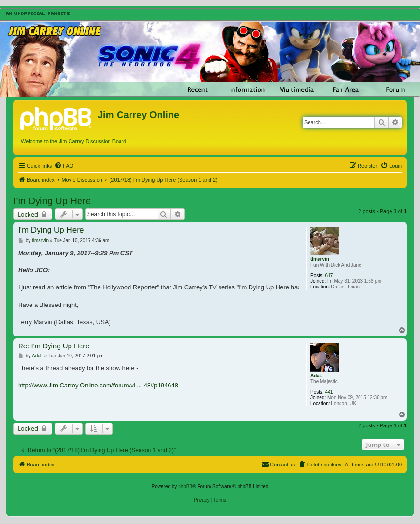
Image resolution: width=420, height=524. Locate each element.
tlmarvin (320, 259)
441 (329, 392)
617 (329, 275)
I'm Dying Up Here (52, 201)
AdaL (316, 376)
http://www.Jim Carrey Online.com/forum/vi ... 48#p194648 (98, 385)
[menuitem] (64, 166)
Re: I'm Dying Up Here (54, 346)
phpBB (185, 487)
